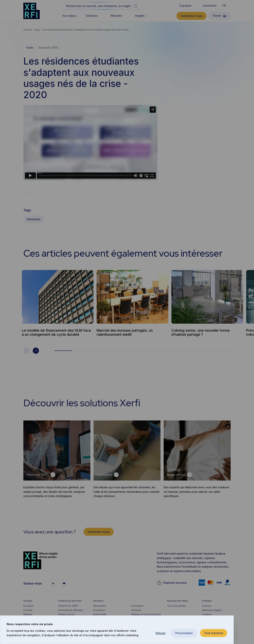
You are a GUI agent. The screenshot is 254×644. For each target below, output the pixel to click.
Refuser (161, 633)
